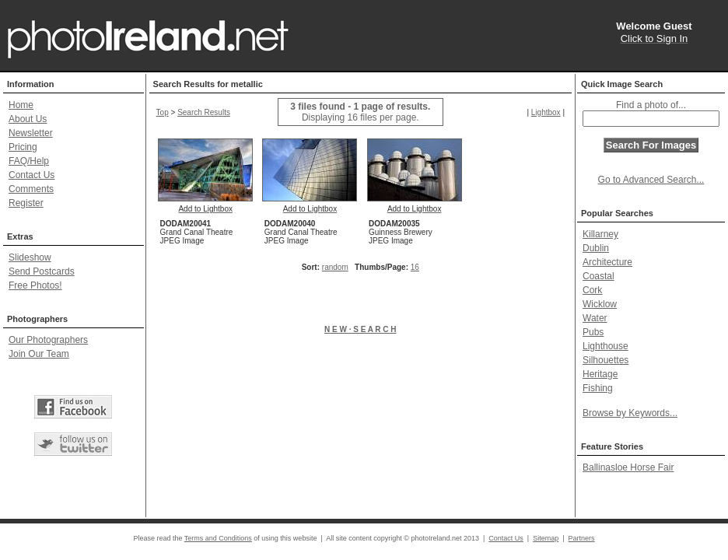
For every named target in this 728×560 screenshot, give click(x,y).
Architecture (607, 262)
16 (415, 267)
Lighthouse (605, 346)
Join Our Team (39, 354)
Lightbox (546, 112)
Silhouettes (605, 360)
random (335, 267)
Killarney (600, 234)
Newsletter (31, 133)
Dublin (596, 248)
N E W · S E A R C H (360, 329)
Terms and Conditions (218, 538)
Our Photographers (48, 340)
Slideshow (30, 257)
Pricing (23, 147)
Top (163, 112)
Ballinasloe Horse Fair (628, 467)
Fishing (598, 388)
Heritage (600, 374)
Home (21, 105)
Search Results (204, 112)
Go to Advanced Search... (651, 180)
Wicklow (600, 304)
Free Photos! (35, 285)
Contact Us (31, 175)
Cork (592, 290)
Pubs (593, 332)
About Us (28, 119)
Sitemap (546, 538)
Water (595, 318)
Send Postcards (42, 271)
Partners (582, 538)
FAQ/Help (29, 161)
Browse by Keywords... (630, 413)
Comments (31, 189)
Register (26, 203)
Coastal (598, 276)
